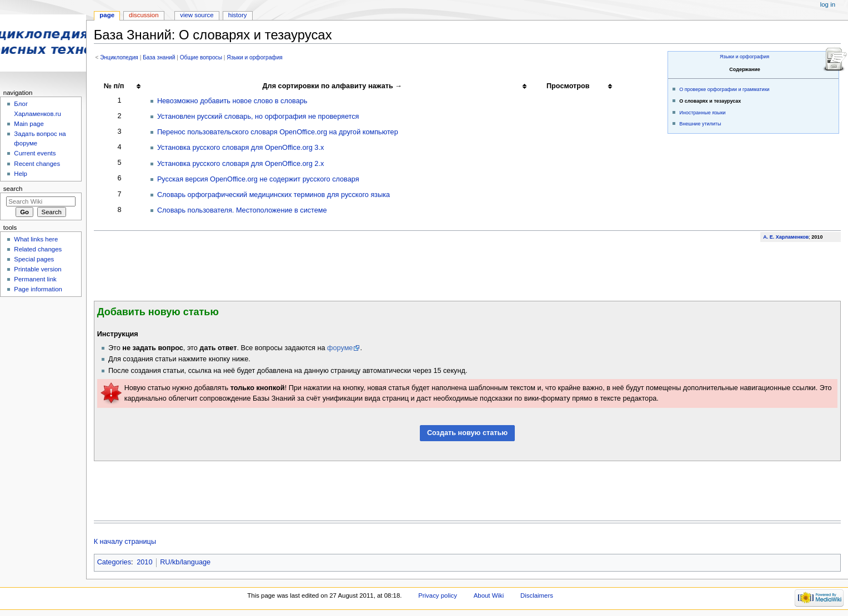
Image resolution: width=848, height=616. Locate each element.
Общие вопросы (201, 57)
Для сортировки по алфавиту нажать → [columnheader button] (332, 86)
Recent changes (37, 164)
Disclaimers (537, 595)
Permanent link (35, 279)
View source (197, 15)
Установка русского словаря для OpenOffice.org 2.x (240, 164)
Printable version (37, 269)
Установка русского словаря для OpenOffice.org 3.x (240, 148)
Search (13, 189)
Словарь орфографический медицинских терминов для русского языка (274, 195)
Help (21, 174)
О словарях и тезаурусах (710, 101)
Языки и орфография (744, 57)
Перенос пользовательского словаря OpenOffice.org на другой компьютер (278, 132)
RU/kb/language (185, 562)
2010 (144, 562)
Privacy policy (438, 595)
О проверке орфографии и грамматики (724, 89)
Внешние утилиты (700, 124)
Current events (35, 153)
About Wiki (489, 595)
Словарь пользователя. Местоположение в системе (242, 210)
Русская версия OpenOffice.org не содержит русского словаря (258, 179)
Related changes (38, 249)
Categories (114, 562)
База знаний (159, 57)
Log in (828, 4)
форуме (340, 348)
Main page (29, 124)
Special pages (34, 259)
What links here (36, 239)
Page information (38, 289)
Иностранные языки (702, 113)
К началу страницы (125, 542)
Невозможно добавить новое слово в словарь (232, 101)
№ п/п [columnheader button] (114, 86)
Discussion (144, 15)
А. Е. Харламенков (786, 237)
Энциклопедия (119, 57)
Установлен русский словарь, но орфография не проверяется (258, 117)
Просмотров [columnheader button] (568, 86)
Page (107, 15)
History (238, 15)
